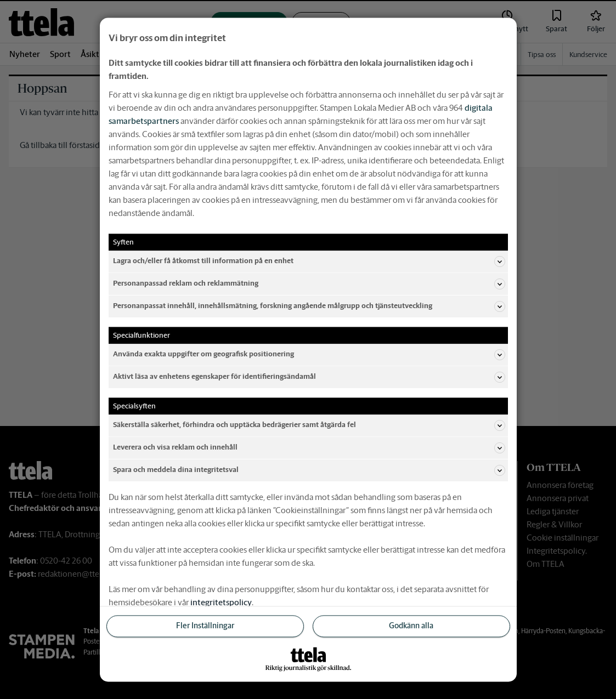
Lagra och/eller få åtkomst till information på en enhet (309, 262)
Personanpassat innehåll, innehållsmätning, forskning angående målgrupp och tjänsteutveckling (309, 306)
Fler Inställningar (205, 626)
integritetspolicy (221, 602)
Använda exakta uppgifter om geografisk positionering (309, 355)
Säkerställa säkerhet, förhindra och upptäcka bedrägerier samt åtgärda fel (309, 425)
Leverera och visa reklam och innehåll (309, 448)
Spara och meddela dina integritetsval (309, 470)
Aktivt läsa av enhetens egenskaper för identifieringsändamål (309, 377)
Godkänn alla (411, 626)
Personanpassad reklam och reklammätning (309, 284)
